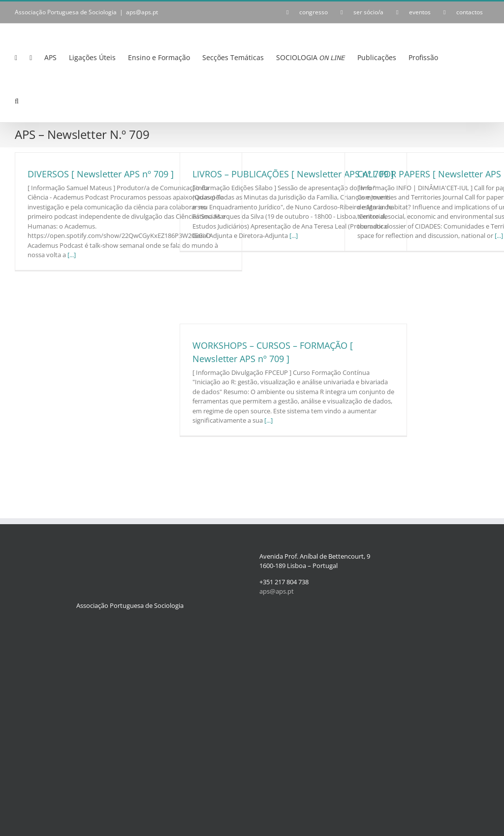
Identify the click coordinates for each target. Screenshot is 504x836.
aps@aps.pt (142, 12)
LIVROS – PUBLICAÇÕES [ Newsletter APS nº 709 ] (293, 174)
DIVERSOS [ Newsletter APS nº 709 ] (101, 174)
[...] (72, 255)
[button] (17, 101)
